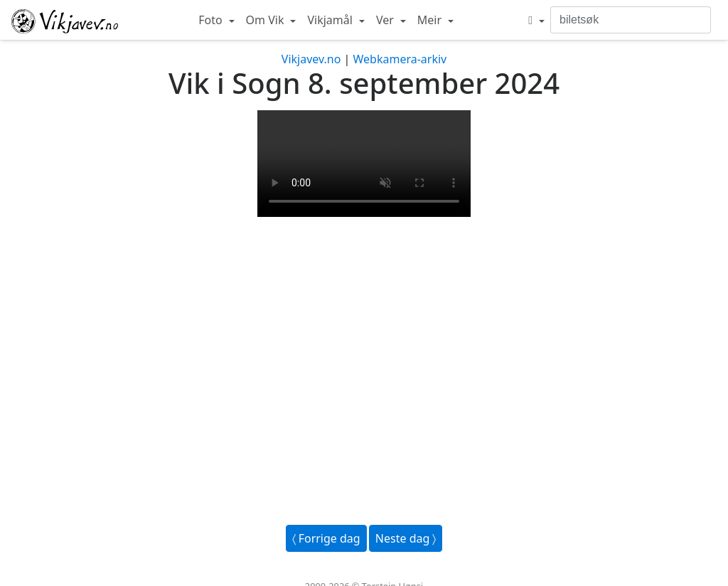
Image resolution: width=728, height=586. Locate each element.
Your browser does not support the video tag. (364, 164)
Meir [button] (431, 20)
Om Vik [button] (267, 20)
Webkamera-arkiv (400, 59)
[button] (536, 20)
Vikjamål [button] (331, 20)
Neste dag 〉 (406, 538)
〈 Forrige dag (326, 538)
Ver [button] (386, 20)
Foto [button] (212, 20)
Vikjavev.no (311, 59)
